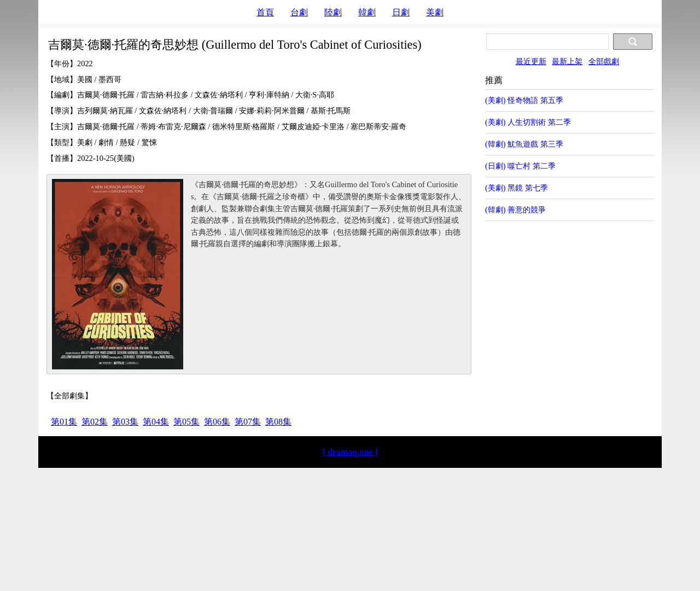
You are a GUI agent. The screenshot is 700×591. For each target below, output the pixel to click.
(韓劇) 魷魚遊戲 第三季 (524, 144)
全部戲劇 (604, 61)
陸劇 (333, 12)
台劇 (299, 12)
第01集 (64, 422)
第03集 (125, 422)
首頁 (265, 12)
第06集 (217, 422)
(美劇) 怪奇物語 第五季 (524, 100)
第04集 (156, 422)
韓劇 (367, 12)
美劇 (435, 12)
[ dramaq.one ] (350, 452)
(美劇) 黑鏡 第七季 (517, 188)
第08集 (278, 422)
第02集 (95, 422)
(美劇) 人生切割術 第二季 (528, 122)
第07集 (248, 422)
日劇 (401, 12)
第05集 (186, 422)
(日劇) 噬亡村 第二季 (520, 166)
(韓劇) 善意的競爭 (515, 210)
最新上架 (567, 61)
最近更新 (531, 61)
